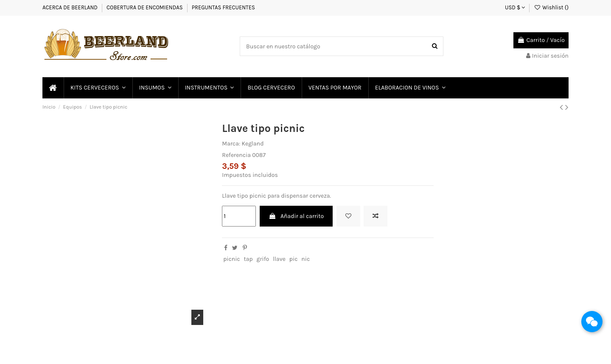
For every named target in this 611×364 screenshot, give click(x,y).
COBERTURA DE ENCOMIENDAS (145, 7)
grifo (263, 259)
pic (294, 259)
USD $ (515, 7)
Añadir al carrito (296, 216)
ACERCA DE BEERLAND (70, 7)
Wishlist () (551, 7)
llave (279, 259)
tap (248, 259)
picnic (231, 259)
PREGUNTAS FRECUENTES (223, 7)
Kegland (252, 144)
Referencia (236, 155)
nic (305, 259)
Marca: (231, 144)
